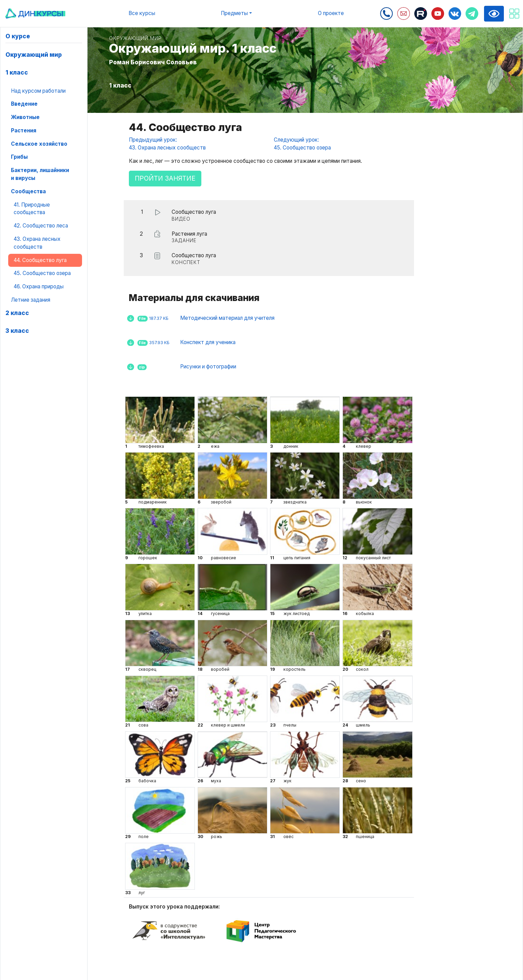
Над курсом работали (38, 91)
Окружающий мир (34, 55)
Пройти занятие (165, 178)
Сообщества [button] (28, 191)
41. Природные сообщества (32, 209)
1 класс (17, 72)
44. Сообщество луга (40, 260)
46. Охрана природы (39, 286)
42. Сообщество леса (41, 226)
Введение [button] (24, 104)
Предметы (234, 13)
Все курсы (142, 13)
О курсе (18, 36)
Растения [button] (24, 130)
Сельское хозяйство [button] (39, 144)
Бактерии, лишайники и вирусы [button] (40, 174)
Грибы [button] (19, 157)
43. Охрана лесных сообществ (37, 243)
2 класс (17, 313)
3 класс (17, 331)
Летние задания (31, 300)
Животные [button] (25, 117)
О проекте (331, 13)
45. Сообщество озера (42, 273)
